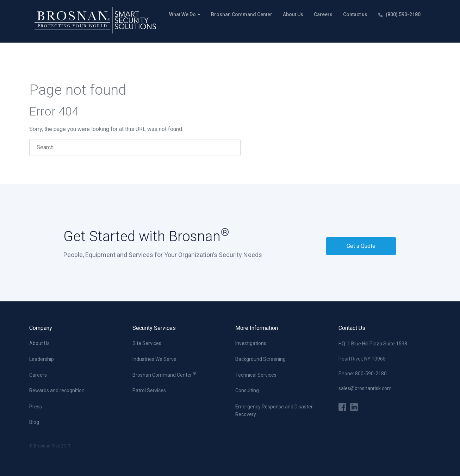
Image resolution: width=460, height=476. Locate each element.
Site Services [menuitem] (147, 343)
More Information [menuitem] (257, 328)
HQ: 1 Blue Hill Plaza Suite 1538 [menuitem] (373, 344)
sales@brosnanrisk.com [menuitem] (365, 388)
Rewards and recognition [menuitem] (57, 390)
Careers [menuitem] (323, 14)
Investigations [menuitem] (251, 343)
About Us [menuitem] (293, 14)
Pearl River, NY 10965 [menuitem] (362, 359)
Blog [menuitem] (34, 422)
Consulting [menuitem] (247, 390)
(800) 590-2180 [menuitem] (403, 14)
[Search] (135, 148)
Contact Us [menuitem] (352, 328)
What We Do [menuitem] (183, 14)
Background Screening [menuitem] (260, 359)
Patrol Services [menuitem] (149, 390)
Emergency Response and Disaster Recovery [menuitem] (274, 411)
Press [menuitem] (36, 407)
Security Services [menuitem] (154, 328)
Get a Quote (361, 246)
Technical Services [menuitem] (256, 375)
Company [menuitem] (41, 328)
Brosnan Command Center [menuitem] (242, 14)
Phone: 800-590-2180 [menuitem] (363, 374)
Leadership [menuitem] (42, 359)
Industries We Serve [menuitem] (154, 359)
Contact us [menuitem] (355, 14)
